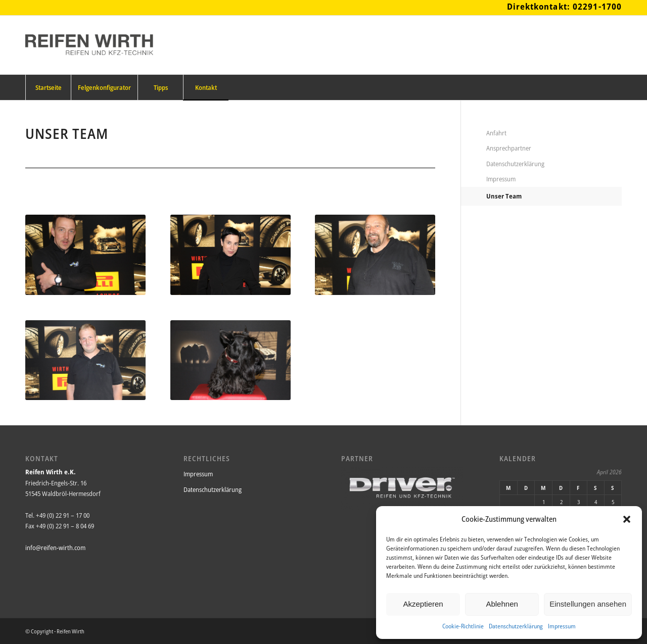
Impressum (562, 626)
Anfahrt (496, 133)
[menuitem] (48, 87)
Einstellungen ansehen (588, 604)
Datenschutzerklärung (516, 626)
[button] (627, 519)
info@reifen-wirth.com (55, 548)
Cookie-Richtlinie (463, 626)
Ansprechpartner (509, 148)
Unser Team (504, 196)
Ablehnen (502, 604)
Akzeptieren (423, 604)
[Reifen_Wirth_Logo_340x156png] (89, 45)
